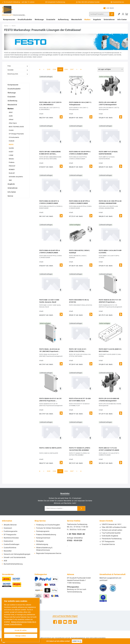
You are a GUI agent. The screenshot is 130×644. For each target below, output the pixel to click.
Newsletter (8, 551)
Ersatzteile (11, 97)
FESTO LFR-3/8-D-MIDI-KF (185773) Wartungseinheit (108, 103)
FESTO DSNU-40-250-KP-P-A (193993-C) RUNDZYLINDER (49, 202)
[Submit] (81, 508)
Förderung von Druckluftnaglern (48, 525)
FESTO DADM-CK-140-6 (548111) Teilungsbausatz (80, 103)
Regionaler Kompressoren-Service (49, 553)
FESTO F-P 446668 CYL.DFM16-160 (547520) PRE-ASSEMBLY (80, 449)
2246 (66, 69)
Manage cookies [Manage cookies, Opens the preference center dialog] (21, 636)
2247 (72, 69)
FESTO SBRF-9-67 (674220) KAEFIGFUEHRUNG (108, 153)
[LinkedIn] (70, 622)
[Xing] (75, 622)
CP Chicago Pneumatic (16, 134)
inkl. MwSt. (109, 8)
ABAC (11, 112)
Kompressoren (13, 85)
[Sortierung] (111, 69)
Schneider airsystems (16, 177)
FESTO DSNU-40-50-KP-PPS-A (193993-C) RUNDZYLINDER (50, 252)
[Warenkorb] (127, 14)
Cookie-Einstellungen (12, 544)
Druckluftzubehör (14, 89)
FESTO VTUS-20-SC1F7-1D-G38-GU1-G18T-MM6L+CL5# (80, 400)
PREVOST (12, 166)
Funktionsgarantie (11, 531)
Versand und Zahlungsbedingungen (17, 554)
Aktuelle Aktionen (10, 525)
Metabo (11, 159)
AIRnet (11, 119)
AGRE (11, 116)
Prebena (12, 162)
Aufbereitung (12, 101)
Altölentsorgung (42, 544)
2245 (60, 69)
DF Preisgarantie (10, 535)
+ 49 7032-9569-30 (76, 534)
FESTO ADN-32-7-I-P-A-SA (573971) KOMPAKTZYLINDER (109, 449)
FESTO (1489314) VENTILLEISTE (50, 448)
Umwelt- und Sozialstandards (15, 557)
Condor (11, 130)
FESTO (11, 144)
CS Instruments (14, 137)
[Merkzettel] (119, 14)
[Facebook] (55, 622)
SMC (10, 180)
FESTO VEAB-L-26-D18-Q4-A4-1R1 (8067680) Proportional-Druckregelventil (50, 350)
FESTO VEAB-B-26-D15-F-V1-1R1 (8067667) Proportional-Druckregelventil (110, 301)
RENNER (12, 169)
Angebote (11, 184)
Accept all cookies (21, 630)
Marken (11, 109)
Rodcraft (12, 173)
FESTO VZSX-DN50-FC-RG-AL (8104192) (79, 301)
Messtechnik (12, 105)
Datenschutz (8, 541)
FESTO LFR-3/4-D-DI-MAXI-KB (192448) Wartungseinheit (109, 400)
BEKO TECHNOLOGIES (16, 127)
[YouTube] (65, 622)
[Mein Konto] (123, 14)
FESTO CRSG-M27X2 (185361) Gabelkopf (79, 252)
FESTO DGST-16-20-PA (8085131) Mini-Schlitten (110, 350)
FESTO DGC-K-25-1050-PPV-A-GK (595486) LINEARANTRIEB (110, 202)
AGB (5, 561)
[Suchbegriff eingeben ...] (99, 14)
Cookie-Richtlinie (10, 548)
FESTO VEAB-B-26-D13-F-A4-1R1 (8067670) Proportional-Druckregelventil (50, 400)
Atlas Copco (13, 123)
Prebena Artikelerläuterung (46, 535)
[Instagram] (60, 622)
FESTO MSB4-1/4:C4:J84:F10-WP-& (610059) (110, 252)
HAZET (11, 152)
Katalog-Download (43, 538)
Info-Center (12, 192)
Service (10, 196)
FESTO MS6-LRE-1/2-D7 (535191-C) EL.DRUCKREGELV (51, 103)
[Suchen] (112, 14)
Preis (18, 66)
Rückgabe (40, 541)
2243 (49, 69)
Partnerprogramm (43, 531)
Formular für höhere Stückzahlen (48, 528)
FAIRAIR (12, 141)
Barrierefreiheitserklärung (13, 564)
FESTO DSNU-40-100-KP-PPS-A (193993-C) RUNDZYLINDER (80, 153)
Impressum (8, 528)
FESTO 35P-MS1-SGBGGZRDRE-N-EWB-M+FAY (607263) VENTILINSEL (50, 153)
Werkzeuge (12, 93)
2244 (54, 69)
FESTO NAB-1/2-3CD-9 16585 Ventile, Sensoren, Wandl (49, 301)
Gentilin (11, 148)
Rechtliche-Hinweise (11, 538)
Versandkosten (60, 638)
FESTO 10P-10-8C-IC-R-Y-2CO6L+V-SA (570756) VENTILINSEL (78, 350)
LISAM (11, 155)
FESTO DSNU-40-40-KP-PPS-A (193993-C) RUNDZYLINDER (79, 202)
